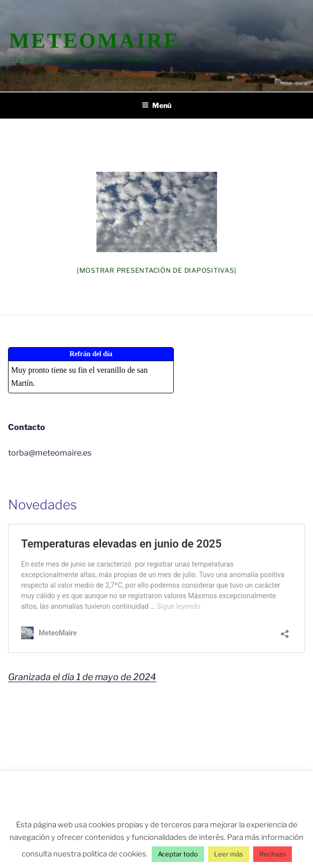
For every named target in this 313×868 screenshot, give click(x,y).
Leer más (229, 854)
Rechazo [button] (273, 854)
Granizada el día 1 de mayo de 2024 (82, 677)
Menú (156, 105)
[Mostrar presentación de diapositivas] (157, 270)
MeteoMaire (94, 40)
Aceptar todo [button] (178, 854)
